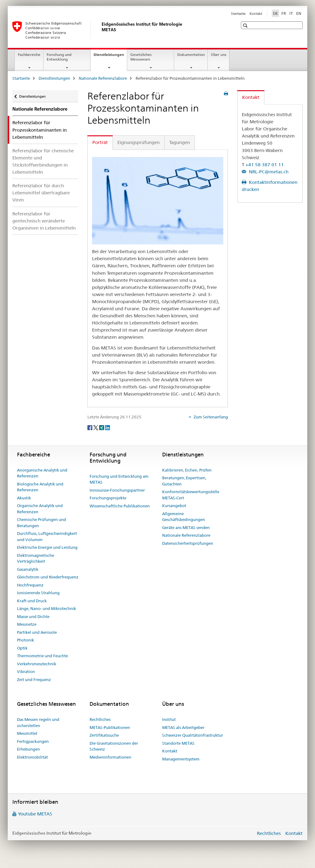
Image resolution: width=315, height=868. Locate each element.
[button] (246, 25)
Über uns (219, 55)
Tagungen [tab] (180, 142)
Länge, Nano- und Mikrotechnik (46, 608)
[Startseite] (100, 30)
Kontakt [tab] (251, 97)
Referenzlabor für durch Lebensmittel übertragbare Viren (41, 193)
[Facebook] (90, 427)
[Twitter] (96, 427)
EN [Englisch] (299, 13)
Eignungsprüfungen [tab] (139, 142)
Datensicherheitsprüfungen (188, 543)
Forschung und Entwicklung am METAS (119, 479)
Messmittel (27, 733)
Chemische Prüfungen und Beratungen (42, 523)
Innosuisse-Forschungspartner (117, 490)
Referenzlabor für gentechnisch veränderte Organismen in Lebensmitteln (44, 221)
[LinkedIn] (107, 427)
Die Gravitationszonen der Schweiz (114, 746)
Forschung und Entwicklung (59, 57)
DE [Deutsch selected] (275, 13)
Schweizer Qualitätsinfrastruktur (193, 735)
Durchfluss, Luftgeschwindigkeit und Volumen (47, 536)
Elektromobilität (32, 757)
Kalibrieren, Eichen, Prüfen (187, 470)
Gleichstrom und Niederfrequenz (48, 577)
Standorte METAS (178, 743)
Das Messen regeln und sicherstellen (38, 722)
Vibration (26, 671)
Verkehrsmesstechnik (37, 664)
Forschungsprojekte (108, 498)
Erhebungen (28, 749)
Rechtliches (100, 719)
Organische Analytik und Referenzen (40, 509)
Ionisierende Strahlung (38, 593)
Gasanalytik (28, 569)
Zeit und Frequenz (34, 680)
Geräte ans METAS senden (186, 527)
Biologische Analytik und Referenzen (40, 487)
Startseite (238, 14)
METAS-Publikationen (110, 727)
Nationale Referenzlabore (103, 78)
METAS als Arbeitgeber (183, 727)
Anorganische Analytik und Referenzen (42, 473)
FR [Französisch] (284, 13)
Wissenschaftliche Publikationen (120, 506)
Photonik (25, 640)
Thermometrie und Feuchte (42, 656)
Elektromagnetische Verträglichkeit (36, 558)
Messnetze (27, 624)
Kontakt (256, 14)
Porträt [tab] (100, 142)
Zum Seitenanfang (210, 417)
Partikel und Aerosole (37, 632)
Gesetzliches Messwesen (141, 57)
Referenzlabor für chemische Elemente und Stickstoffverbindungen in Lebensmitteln (43, 161)
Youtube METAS (35, 814)
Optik (22, 648)
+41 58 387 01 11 (265, 165)
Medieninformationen (110, 757)
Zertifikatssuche (104, 735)
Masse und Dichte (33, 616)
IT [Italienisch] (291, 13)
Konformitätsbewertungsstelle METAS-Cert (191, 495)
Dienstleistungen (110, 57)
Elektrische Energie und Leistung (47, 547)
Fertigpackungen (33, 741)
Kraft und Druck (32, 601)
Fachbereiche (29, 55)
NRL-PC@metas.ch (268, 172)
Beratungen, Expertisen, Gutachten (184, 481)
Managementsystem (181, 759)
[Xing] (102, 427)
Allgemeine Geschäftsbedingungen (184, 517)
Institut (169, 719)
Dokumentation (191, 55)
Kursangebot (174, 506)
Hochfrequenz (30, 585)
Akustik (24, 498)
